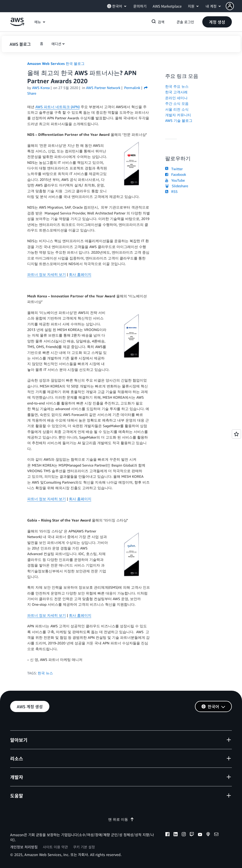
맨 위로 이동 (121, 819)
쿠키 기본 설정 (84, 847)
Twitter (174, 169)
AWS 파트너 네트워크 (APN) (58, 107)
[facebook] (167, 835)
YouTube (175, 180)
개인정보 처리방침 (24, 847)
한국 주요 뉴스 (177, 86)
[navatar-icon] (230, 6)
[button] (234, 6)
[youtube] (200, 835)
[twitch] (192, 835)
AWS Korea (41, 88)
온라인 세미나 (176, 98)
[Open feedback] (236, 434)
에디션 (56, 44)
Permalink (132, 88)
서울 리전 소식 (177, 109)
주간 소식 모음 (177, 103)
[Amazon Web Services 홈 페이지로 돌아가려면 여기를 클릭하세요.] (17, 25)
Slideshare (177, 186)
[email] (216, 835)
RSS (171, 191)
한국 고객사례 (176, 92)
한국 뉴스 (45, 673)
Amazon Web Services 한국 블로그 (56, 63)
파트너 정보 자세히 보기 (47, 274)
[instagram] (184, 835)
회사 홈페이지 (80, 274)
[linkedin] (176, 835)
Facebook (176, 174)
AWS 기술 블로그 (179, 120)
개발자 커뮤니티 (178, 115)
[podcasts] (208, 835)
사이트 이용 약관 (55, 847)
